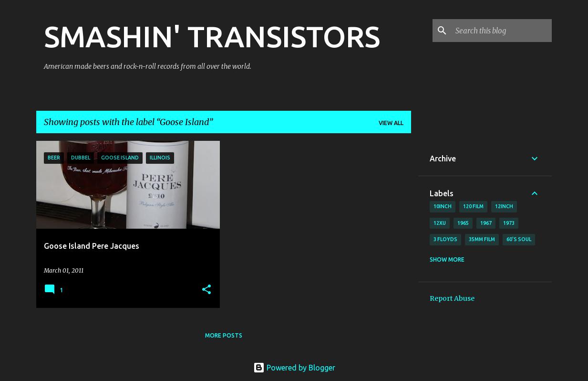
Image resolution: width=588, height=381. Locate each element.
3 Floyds (445, 239)
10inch (443, 206)
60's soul (519, 239)
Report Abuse (452, 298)
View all (391, 123)
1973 (509, 223)
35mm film (482, 239)
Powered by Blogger (294, 368)
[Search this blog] (502, 31)
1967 (486, 223)
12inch (504, 206)
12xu (440, 223)
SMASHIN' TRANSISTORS (212, 36)
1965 (463, 223)
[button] (206, 290)
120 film (473, 206)
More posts (224, 335)
